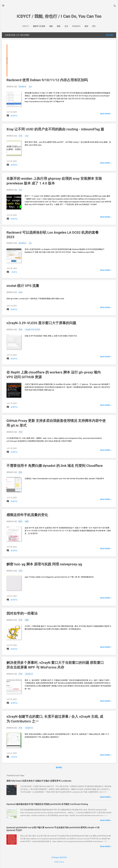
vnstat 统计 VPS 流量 (23, 286)
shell (20, 292)
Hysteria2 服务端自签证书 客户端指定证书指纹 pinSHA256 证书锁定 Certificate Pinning (47, 804)
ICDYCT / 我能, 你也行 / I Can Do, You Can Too (59, 16)
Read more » (106, 114)
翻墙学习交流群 (39, 26)
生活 (66, 26)
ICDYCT (26, 26)
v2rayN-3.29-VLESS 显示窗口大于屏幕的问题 (41, 323)
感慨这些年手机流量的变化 (27, 515)
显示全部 (109, 35)
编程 (51, 26)
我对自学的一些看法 (22, 613)
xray (27, 136)
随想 (59, 26)
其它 (94, 26)
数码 (20, 521)
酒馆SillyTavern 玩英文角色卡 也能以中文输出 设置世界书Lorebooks (39, 781)
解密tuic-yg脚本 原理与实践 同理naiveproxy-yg (44, 564)
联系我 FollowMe (59, 862)
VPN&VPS (76, 26)
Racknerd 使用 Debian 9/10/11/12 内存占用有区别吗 (47, 80)
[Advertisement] (59, 60)
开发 (20, 330)
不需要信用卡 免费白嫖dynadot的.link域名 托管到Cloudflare (55, 466)
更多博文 (59, 768)
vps (30, 87)
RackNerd (22, 87)
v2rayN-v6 (29, 674)
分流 (20, 136)
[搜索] (115, 6)
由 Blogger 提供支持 (59, 857)
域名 (20, 472)
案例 (86, 26)
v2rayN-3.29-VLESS (32, 330)
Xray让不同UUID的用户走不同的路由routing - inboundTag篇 (55, 129)
